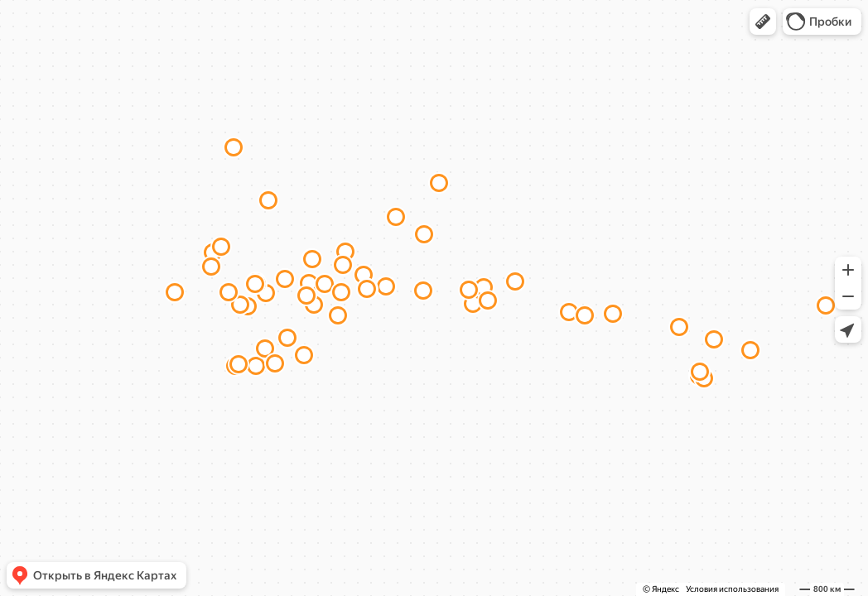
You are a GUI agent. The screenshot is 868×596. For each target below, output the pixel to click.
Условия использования (732, 589)
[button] (763, 22)
